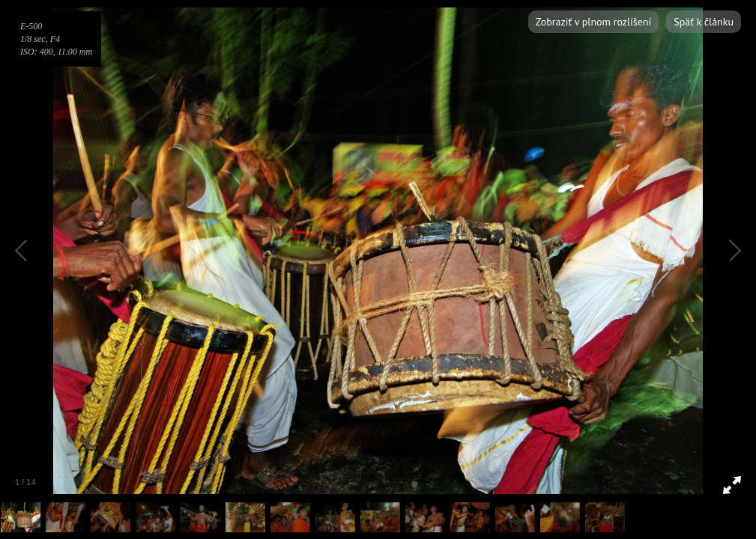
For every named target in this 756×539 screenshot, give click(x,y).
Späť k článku (704, 22)
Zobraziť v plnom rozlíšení (593, 22)
